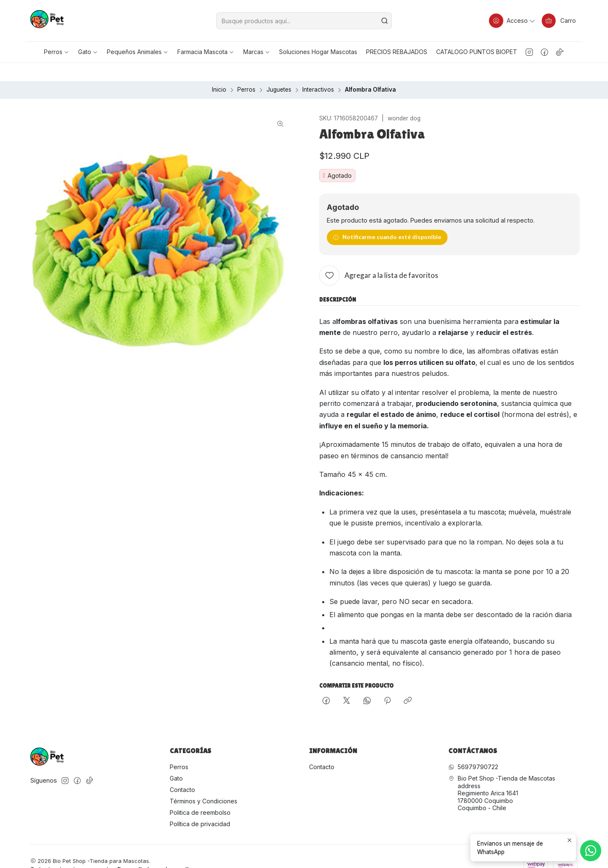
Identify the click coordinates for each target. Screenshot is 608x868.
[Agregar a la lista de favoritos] (379, 258)
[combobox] (304, 21)
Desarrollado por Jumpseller (156, 851)
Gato (176, 761)
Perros (246, 72)
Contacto (182, 771)
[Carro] (559, 21)
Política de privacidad (200, 806)
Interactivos (318, 72)
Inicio (219, 72)
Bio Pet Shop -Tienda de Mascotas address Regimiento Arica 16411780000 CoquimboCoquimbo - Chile (502, 775)
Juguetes (279, 72)
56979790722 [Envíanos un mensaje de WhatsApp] (473, 749)
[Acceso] (512, 21)
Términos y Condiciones (204, 783)
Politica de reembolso (200, 794)
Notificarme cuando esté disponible (387, 219)
